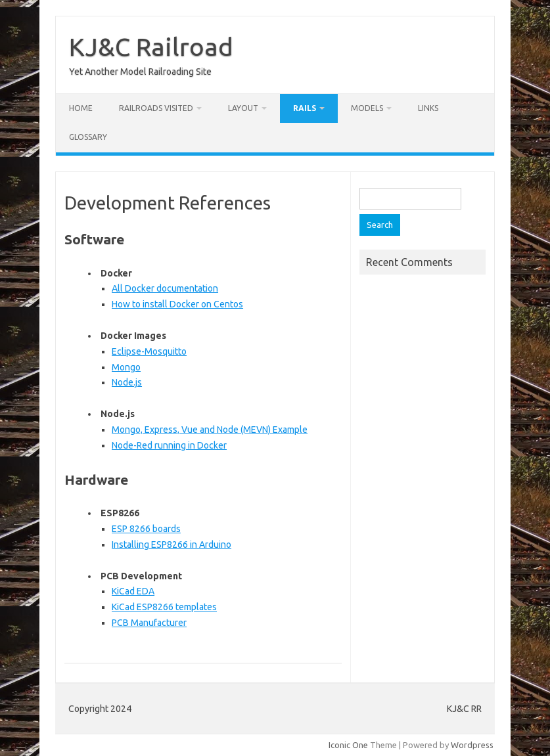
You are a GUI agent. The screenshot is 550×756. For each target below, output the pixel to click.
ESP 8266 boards (146, 529)
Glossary (88, 137)
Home (81, 108)
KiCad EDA (133, 591)
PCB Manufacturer (149, 623)
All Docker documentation (165, 288)
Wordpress (472, 745)
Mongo (126, 367)
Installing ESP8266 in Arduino (172, 545)
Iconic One (348, 745)
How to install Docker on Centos (177, 304)
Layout (243, 108)
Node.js (127, 382)
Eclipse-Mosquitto (149, 351)
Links (428, 108)
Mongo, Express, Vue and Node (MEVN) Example (210, 430)
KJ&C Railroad (151, 47)
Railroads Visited (156, 108)
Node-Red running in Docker (169, 445)
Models (367, 108)
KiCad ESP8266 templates (164, 607)
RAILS (305, 108)
